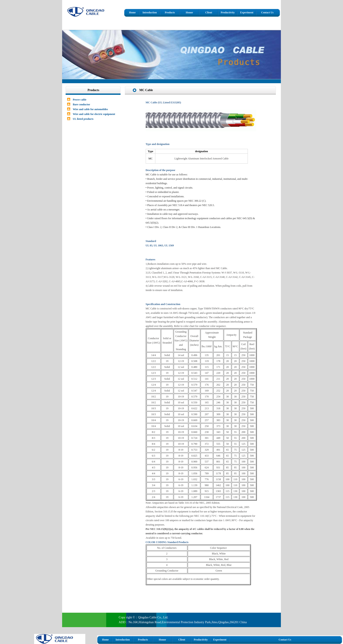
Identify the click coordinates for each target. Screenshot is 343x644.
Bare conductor (81, 104)
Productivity (228, 12)
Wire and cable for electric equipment (94, 114)
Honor (189, 12)
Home (132, 12)
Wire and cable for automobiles (90, 109)
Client (209, 12)
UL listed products (83, 119)
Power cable (80, 100)
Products (170, 12)
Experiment (247, 12)
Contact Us (267, 12)
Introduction (150, 12)
